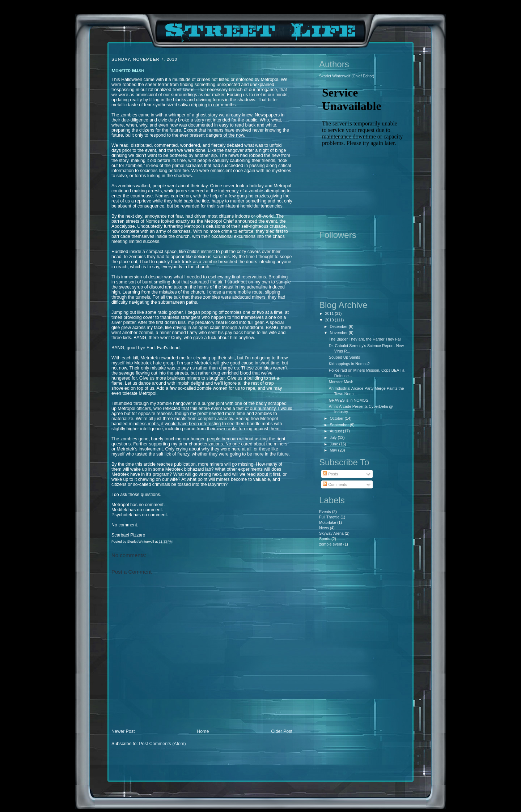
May (334, 450)
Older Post (282, 731)
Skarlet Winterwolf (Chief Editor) (347, 76)
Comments (335, 484)
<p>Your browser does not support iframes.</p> (363, 154)
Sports (325, 539)
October (337, 418)
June (334, 444)
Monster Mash (341, 382)
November (339, 333)
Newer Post (123, 731)
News (324, 528)
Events (325, 512)
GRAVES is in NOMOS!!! (350, 400)
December (339, 326)
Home (203, 731)
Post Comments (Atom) (162, 744)
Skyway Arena (331, 533)
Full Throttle (329, 517)
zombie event (331, 544)
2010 (330, 320)
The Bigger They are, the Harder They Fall (365, 339)
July (334, 437)
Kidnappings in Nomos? (349, 364)
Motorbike (328, 522)
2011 (330, 313)
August (336, 431)
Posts (330, 474)
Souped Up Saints (344, 357)
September (340, 425)
